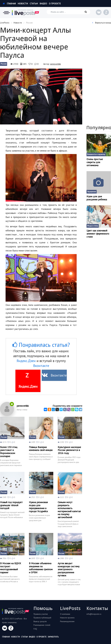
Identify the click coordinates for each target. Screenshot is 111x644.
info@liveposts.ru (94, 614)
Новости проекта (67, 618)
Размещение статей (42, 625)
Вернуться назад (102, 23)
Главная (9, 3)
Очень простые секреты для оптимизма (95, 162)
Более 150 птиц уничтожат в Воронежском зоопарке (9, 452)
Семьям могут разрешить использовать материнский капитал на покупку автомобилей (69, 510)
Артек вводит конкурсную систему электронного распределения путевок (69, 569)
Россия (4, 64)
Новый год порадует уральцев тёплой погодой (11, 505)
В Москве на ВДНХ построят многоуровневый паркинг (11, 568)
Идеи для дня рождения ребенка (97, 198)
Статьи (34, 3)
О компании (65, 614)
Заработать (53, 637)
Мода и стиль (93, 226)
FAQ (35, 629)
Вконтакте (41, 366)
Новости (23, 3)
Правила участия (41, 614)
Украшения (92, 192)
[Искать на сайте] (68, 12)
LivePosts (5, 23)
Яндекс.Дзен (26, 361)
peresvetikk (55, 64)
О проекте (55, 3)
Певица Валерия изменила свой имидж (41, 449)
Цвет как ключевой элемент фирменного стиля (98, 234)
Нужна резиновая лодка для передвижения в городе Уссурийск (38, 507)
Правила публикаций (42, 618)
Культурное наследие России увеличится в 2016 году (69, 450)
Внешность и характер (96, 154)
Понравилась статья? (41, 345)
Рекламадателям (67, 621)
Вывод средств (40, 621)
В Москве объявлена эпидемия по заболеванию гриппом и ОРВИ (41, 568)
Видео (43, 3)
